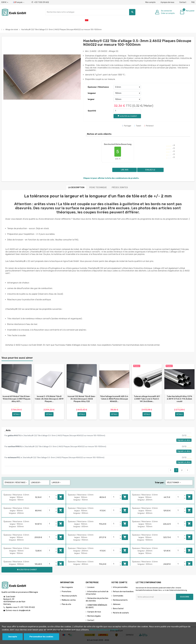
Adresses (117, 604)
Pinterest (149, 126)
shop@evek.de (25, 610)
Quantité (92, 111)
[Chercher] (90, 12)
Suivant (187, 470)
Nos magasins (67, 587)
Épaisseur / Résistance (98, 87)
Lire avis (124, 170)
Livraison (91, 587)
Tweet (138, 126)
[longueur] (127, 93)
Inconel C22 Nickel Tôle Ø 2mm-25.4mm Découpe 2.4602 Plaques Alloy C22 (82, 399)
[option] (17, 392)
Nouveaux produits (69, 596)
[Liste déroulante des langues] (19, 2)
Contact (183, 2)
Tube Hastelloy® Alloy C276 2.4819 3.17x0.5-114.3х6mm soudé (179, 399)
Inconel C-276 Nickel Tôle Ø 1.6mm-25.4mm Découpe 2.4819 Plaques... (49, 399)
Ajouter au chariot (61, 497)
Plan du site (66, 604)
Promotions (66, 592)
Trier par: (160, 483)
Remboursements (120, 600)
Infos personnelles (120, 587)
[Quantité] (127, 111)
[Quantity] (51, 497)
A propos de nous (167, 2)
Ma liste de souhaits (121, 613)
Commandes (118, 596)
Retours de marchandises (123, 592)
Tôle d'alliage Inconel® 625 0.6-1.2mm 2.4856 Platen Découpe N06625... (114, 399)
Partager (127, 126)
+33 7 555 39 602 (40, 2)
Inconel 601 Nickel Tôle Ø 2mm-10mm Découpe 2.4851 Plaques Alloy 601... (17, 399)
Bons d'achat (118, 609)
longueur (92, 93)
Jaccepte (13, 637)
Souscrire (185, 597)
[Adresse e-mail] (156, 597)
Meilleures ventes (69, 600)
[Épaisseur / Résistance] (127, 87)
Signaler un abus (184, 440)
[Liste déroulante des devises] (5, 2)
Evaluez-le (150, 170)
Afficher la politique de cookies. (104, 630)
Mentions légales (94, 616)
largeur (91, 99)
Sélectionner (174, 483)
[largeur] (127, 99)
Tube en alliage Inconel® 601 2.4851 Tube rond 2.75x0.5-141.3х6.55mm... (147, 399)
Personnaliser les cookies (41, 637)
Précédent (171, 470)
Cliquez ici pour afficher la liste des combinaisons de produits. (111, 178)
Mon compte (150, 2)
